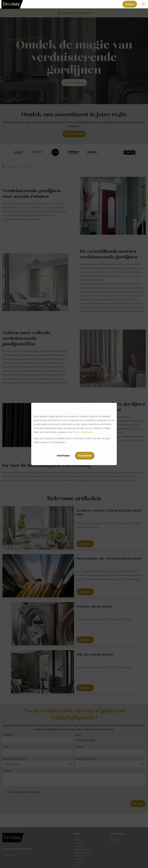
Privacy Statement (83, 432)
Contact (130, 4)
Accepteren (85, 456)
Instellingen (63, 456)
